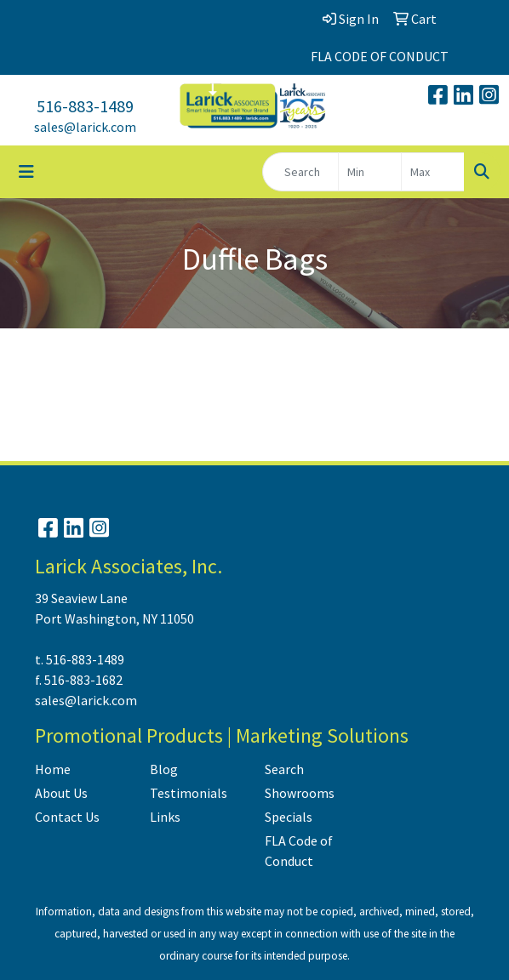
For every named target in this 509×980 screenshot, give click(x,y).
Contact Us (67, 817)
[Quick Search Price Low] (370, 172)
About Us (61, 793)
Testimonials (189, 793)
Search (284, 769)
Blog (164, 769)
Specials (289, 817)
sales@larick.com (85, 127)
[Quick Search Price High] (433, 172)
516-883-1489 (85, 106)
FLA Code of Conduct (299, 851)
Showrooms (300, 793)
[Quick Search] (300, 172)
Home (53, 769)
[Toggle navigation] (26, 172)
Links (165, 817)
